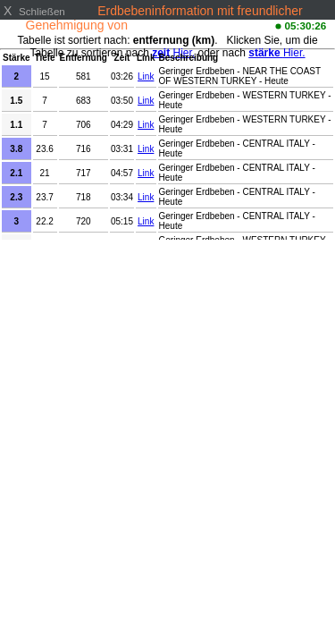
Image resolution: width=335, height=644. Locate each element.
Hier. (276, 53)
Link (146, 76)
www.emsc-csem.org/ (191, 25)
